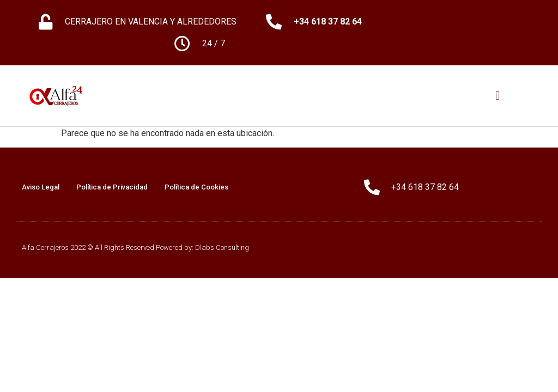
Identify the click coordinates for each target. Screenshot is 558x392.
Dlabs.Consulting (222, 247)
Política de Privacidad (112, 187)
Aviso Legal (41, 187)
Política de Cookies (196, 187)
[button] (498, 96)
